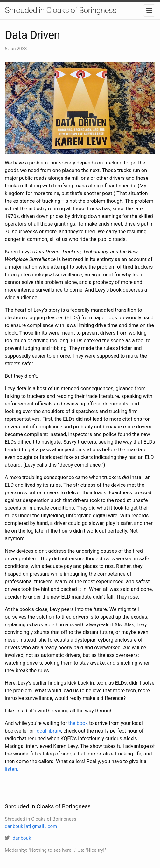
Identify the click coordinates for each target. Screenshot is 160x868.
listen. (12, 769)
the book (78, 723)
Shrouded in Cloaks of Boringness (61, 10)
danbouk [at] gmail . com (31, 826)
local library (48, 731)
